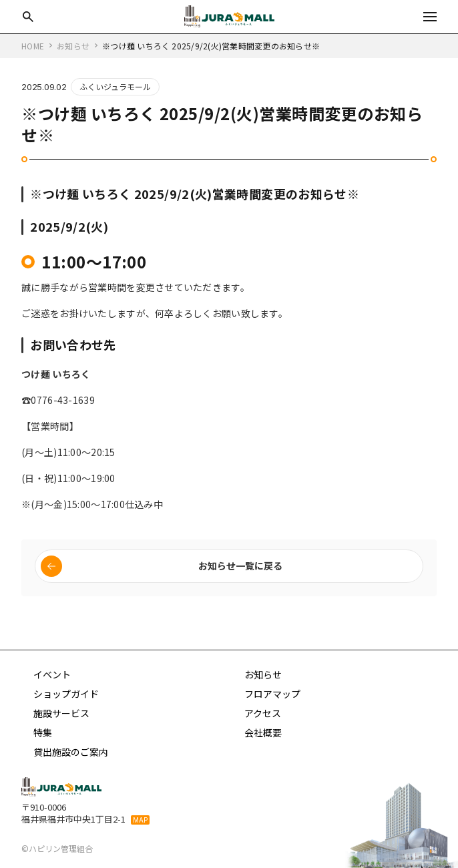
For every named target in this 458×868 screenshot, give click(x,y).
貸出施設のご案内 (71, 752)
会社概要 (263, 732)
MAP (140, 820)
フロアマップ (272, 694)
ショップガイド (66, 694)
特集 (43, 732)
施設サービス (61, 713)
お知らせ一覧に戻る (240, 566)
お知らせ (263, 674)
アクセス (263, 713)
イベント (52, 674)
